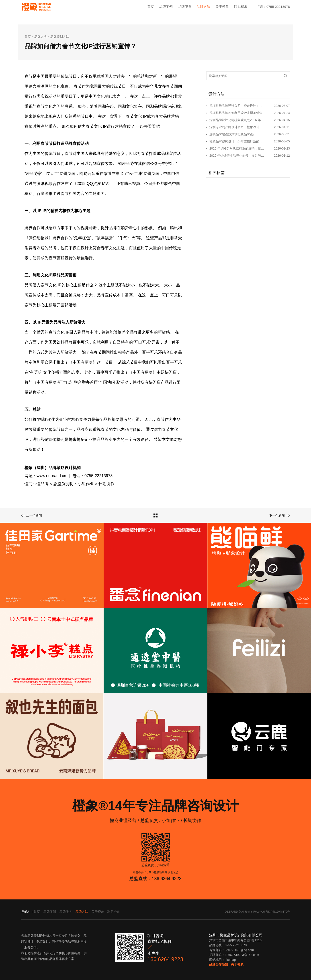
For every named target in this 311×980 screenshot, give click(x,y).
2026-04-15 (282, 120)
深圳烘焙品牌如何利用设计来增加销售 (236, 113)
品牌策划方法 (60, 37)
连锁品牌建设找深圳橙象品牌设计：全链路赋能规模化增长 (237, 134)
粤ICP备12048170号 (278, 912)
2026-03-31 (282, 134)
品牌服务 (185, 7)
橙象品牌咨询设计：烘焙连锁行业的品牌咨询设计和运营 (237, 141)
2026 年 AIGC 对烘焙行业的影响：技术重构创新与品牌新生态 (237, 148)
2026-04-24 (282, 113)
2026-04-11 (282, 127)
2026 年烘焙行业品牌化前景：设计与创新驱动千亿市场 (237, 156)
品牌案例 (166, 7)
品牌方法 (203, 7)
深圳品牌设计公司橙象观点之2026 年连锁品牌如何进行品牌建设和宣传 (237, 120)
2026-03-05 (282, 141)
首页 (151, 7)
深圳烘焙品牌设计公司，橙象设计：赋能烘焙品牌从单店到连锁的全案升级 (237, 106)
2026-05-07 (282, 106)
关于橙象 (222, 7)
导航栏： (27, 912)
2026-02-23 (282, 148)
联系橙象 (241, 7)
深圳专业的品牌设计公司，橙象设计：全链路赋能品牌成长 (237, 127)
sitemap (230, 960)
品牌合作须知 (219, 964)
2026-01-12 (282, 156)
